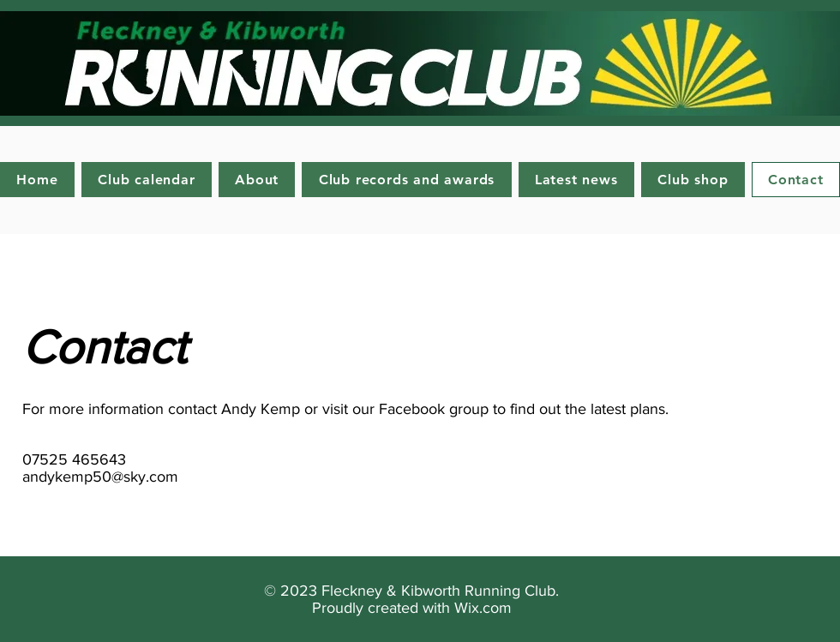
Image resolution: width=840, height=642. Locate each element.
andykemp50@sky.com (100, 477)
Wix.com (483, 608)
